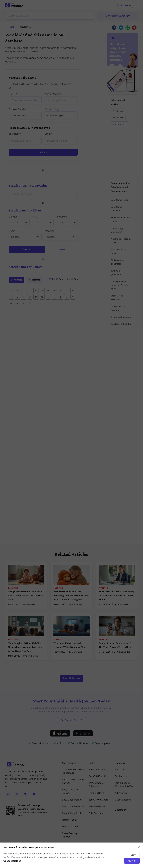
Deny (133, 855)
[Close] (139, 847)
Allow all (132, 861)
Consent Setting (12, 861)
